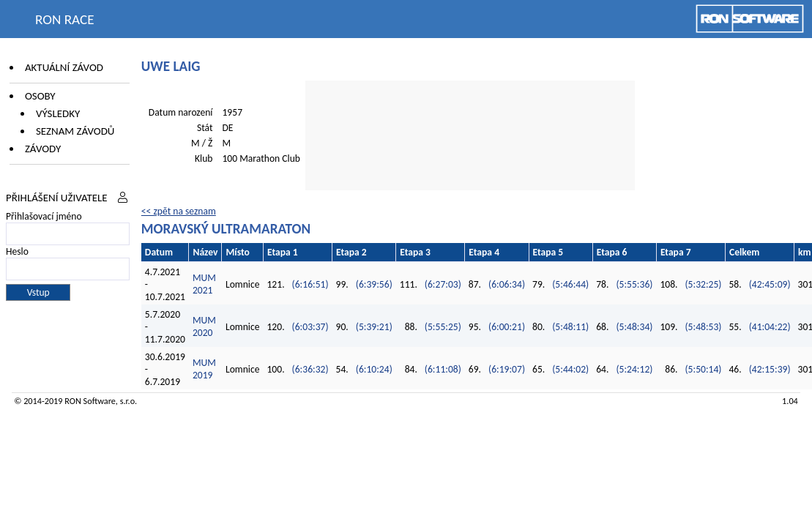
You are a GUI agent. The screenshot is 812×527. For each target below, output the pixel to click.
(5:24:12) (634, 369)
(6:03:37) (310, 327)
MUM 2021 (204, 284)
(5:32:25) (704, 284)
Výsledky (58, 113)
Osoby (40, 96)
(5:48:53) (704, 327)
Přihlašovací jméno (44, 216)
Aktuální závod (64, 67)
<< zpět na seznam (179, 211)
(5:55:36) (634, 284)
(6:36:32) (310, 369)
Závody (43, 149)
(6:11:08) (443, 369)
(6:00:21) (507, 327)
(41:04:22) (770, 327)
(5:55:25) (443, 327)
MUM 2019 (204, 369)
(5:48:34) (634, 327)
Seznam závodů (75, 131)
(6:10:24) (374, 369)
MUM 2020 (204, 326)
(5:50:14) (704, 369)
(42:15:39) (770, 369)
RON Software (90, 401)
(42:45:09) (770, 284)
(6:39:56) (374, 284)
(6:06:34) (507, 284)
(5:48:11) (570, 327)
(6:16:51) (310, 284)
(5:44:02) (570, 369)
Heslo (17, 251)
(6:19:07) (507, 369)
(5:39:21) (374, 327)
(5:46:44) (570, 284)
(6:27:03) (443, 284)
